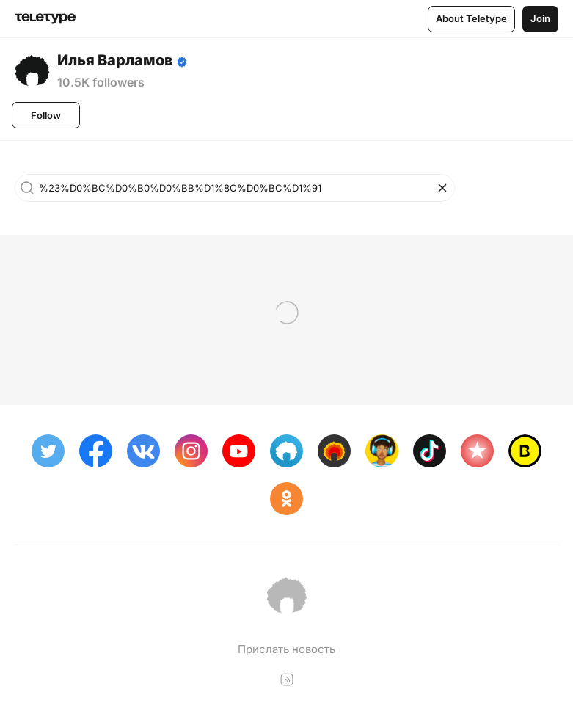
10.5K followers (101, 82)
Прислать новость (286, 649)
